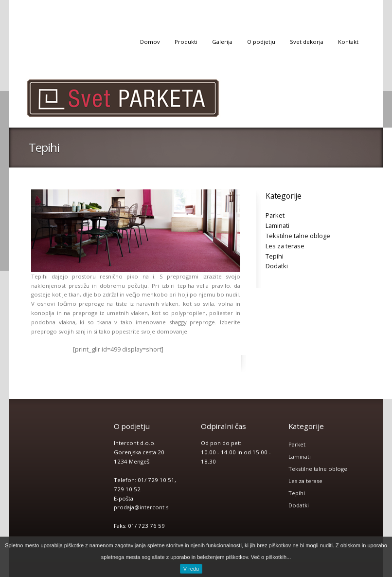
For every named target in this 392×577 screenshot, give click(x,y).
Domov (150, 42)
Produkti (186, 42)
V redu (191, 569)
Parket (275, 215)
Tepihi (275, 256)
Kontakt (348, 42)
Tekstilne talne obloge (298, 236)
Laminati (277, 225)
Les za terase (285, 246)
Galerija (222, 42)
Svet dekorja (307, 42)
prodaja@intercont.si (142, 507)
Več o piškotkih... (271, 557)
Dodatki (277, 266)
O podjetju (261, 42)
